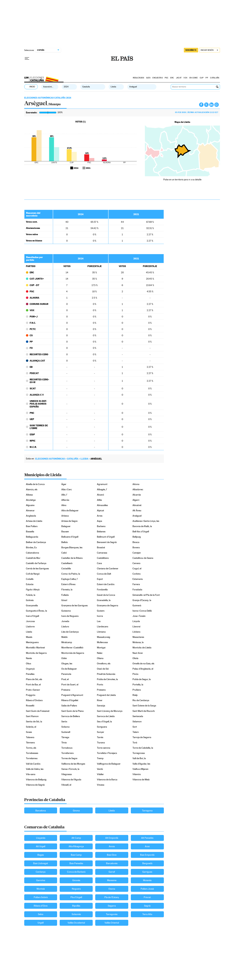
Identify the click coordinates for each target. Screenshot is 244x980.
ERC (172, 78)
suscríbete (191, 50)
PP (207, 78)
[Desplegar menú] (27, 59)
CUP (202, 78)
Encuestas (158, 78)
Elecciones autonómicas (50, 459)
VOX (185, 78)
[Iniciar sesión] (210, 50)
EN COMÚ (194, 78)
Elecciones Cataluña (42, 78)
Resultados (139, 78)
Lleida (84, 459)
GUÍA (148, 78)
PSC (166, 78)
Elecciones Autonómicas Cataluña (48, 98)
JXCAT (179, 78)
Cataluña (215, 78)
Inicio (32, 87)
